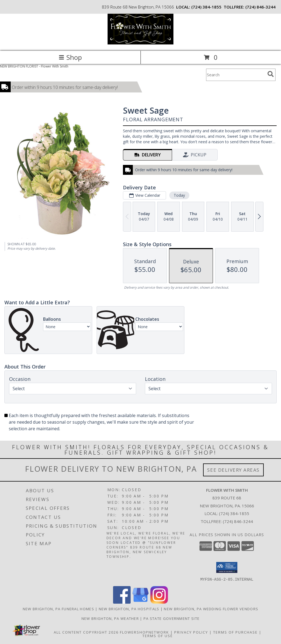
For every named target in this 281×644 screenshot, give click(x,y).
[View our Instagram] (159, 602)
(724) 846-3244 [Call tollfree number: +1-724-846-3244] (260, 7)
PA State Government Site (172, 618)
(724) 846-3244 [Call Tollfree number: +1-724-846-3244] (238, 521)
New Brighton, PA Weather (110, 618)
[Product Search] (236, 75)
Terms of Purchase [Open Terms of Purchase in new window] (235, 632)
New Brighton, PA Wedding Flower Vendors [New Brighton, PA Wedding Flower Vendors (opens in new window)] (211, 609)
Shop (70, 57)
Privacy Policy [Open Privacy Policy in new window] (191, 632)
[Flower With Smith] (140, 43)
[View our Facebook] (122, 602)
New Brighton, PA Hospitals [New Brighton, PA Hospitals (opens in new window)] (129, 609)
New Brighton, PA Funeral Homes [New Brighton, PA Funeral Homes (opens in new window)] (58, 609)
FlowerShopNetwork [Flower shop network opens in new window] (144, 632)
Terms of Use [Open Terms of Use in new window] (158, 635)
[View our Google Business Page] (140, 602)
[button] (227, 567)
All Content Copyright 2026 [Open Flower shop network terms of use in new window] (86, 632)
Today (179, 195)
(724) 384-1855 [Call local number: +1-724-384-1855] (206, 7)
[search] (271, 74)
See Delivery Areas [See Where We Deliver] (233, 470)
